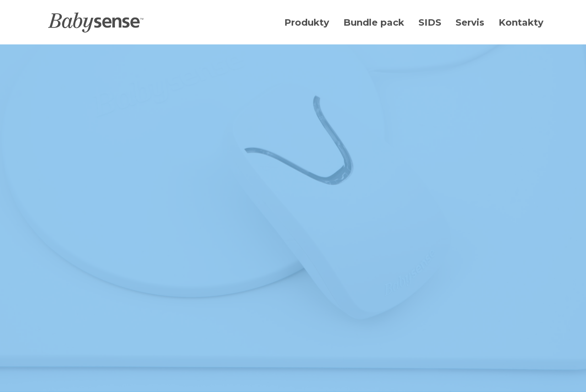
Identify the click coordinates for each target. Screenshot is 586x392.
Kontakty (521, 22)
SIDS (430, 22)
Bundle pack (374, 22)
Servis (470, 22)
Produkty (307, 22)
